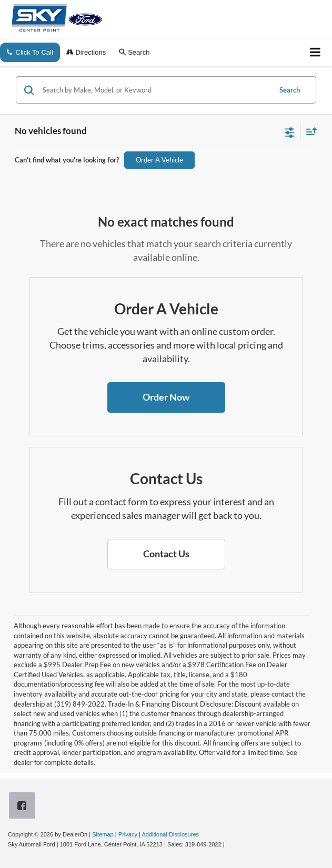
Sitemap (103, 834)
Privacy (128, 834)
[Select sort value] (309, 131)
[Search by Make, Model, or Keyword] (155, 90)
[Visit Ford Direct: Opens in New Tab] (229, 844)
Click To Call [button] (30, 52)
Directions (86, 52)
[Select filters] (290, 131)
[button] (166, 397)
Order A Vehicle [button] (159, 160)
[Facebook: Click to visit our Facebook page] (24, 807)
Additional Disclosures (170, 834)
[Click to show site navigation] (315, 53)
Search (290, 90)
